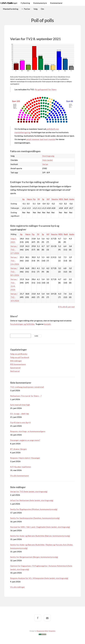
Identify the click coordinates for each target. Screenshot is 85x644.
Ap (23, 199)
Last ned (71, 307)
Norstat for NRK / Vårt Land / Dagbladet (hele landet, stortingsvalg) (40, 527)
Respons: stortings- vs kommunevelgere (28, 431)
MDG (61, 199)
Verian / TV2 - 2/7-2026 (15, 250)
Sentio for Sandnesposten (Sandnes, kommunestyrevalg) (35, 518)
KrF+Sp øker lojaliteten (21, 467)
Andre (72, 199)
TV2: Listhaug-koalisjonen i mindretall (27, 387)
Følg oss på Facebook (20, 357)
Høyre (29, 199)
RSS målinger (16, 361)
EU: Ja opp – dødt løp (20, 414)
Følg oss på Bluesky (19, 354)
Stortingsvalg (48, 156)
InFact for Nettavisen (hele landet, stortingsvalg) (32, 500)
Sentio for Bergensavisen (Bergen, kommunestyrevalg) (34, 557)
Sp (43, 199)
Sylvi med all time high (20, 405)
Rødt (66, 199)
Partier (27, 9)
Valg (35, 9)
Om (42, 9)
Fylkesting (25, 3)
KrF (48, 199)
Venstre (55, 199)
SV (39, 199)
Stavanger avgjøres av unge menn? (25, 440)
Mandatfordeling (11, 9)
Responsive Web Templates (46, 631)
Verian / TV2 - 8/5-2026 (15, 272)
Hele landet (48, 160)
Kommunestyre (40, 3)
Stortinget (13, 3)
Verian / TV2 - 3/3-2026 (15, 297)
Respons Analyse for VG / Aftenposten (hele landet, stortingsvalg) (39, 578)
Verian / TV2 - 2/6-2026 (15, 261)
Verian (45, 164)
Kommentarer (56, 3)
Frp (34, 199)
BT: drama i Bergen (18, 449)
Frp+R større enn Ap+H (20, 422)
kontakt (47, 324)
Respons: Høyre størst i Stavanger (25, 458)
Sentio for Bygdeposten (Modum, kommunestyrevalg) (34, 509)
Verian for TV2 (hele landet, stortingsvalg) (29, 491)
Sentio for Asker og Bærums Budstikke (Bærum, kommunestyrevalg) (40, 536)
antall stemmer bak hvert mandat (41, 139)
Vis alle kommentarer (20, 476)
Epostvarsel (15, 368)
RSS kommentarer (18, 364)
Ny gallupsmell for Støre (46, 89)
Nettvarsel (15, 371)
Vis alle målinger (18, 587)
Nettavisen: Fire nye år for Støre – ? (26, 396)
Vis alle (62, 307)
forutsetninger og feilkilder (22, 324)
